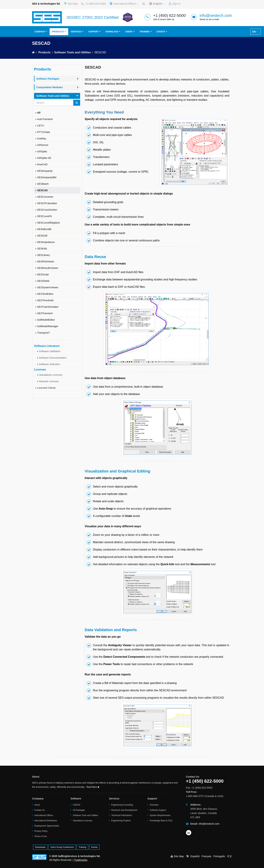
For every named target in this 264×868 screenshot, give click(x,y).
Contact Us (40, 810)
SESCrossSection (47, 210)
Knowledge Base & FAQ (161, 821)
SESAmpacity (45, 171)
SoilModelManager (48, 326)
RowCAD (42, 164)
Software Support (158, 810)
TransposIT (43, 333)
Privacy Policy (41, 831)
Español (195, 856)
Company (40, 32)
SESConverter (45, 197)
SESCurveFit (44, 216)
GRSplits (42, 151)
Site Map (71, 4)
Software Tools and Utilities (72, 52)
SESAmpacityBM (47, 177)
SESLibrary (44, 255)
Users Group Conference (62, 847)
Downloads (40, 847)
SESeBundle (44, 229)
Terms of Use (41, 836)
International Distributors (46, 821)
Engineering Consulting (122, 805)
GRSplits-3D (44, 158)
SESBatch (43, 184)
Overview (154, 805)
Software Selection (49, 364)
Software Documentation (53, 358)
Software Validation (50, 351)
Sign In (175, 4)
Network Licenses (49, 381)
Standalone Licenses (51, 375)
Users (129, 32)
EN (255, 32)
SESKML (42, 249)
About (37, 805)
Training (145, 32)
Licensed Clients (46, 388)
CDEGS (77, 805)
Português (219, 856)
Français (206, 856)
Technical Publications (122, 815)
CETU (41, 126)
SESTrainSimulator (48, 307)
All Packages (79, 810)
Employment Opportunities (47, 826)
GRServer (43, 145)
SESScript (43, 274)
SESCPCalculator (47, 203)
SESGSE (42, 236)
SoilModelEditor (46, 320)
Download (112, 32)
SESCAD (42, 190)
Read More (93, 787)
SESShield (43, 281)
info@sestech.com (216, 15)
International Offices (124, 4)
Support (93, 32)
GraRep (42, 139)
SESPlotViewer (46, 262)
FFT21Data (44, 132)
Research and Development (124, 810)
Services (76, 32)
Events (161, 32)
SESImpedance (46, 242)
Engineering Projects (121, 821)
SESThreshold (45, 300)
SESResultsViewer (48, 268)
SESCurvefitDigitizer (49, 223)
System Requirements (160, 815)
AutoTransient (45, 119)
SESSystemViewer (48, 287)
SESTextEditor (45, 294)
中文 (229, 856)
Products (58, 32)
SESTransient (45, 313)
